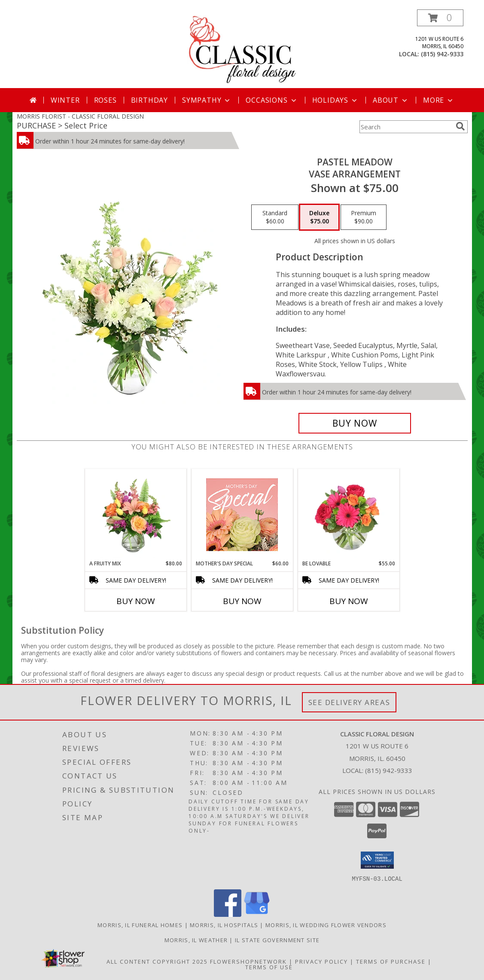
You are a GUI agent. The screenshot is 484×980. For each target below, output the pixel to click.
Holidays (335, 100)
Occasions (272, 100)
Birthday (149, 100)
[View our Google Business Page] (257, 914)
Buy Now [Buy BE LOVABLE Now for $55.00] (349, 601)
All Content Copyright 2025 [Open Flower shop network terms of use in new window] (157, 961)
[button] (440, 18)
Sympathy (207, 100)
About (391, 100)
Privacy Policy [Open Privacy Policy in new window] (321, 961)
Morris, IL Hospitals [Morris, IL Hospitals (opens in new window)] (224, 925)
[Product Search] (406, 127)
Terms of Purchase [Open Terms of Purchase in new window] (391, 961)
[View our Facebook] (228, 914)
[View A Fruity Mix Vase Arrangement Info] (135, 514)
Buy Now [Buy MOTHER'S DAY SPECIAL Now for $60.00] (242, 601)
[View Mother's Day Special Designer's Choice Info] (242, 514)
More (439, 100)
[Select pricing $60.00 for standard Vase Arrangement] (275, 217)
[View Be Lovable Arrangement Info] (349, 514)
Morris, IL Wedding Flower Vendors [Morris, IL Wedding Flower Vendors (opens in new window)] (326, 925)
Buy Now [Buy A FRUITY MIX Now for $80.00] (136, 601)
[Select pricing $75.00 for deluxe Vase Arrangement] (319, 217)
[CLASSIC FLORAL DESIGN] (242, 49)
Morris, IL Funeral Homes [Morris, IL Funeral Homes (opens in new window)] (140, 925)
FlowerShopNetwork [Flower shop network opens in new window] (248, 961)
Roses (105, 100)
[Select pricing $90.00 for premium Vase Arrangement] (364, 217)
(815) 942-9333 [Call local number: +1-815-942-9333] (442, 54)
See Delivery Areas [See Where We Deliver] (349, 702)
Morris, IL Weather (196, 940)
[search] (460, 126)
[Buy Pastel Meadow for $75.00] (355, 423)
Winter (65, 100)
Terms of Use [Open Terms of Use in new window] (269, 967)
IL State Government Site (277, 940)
